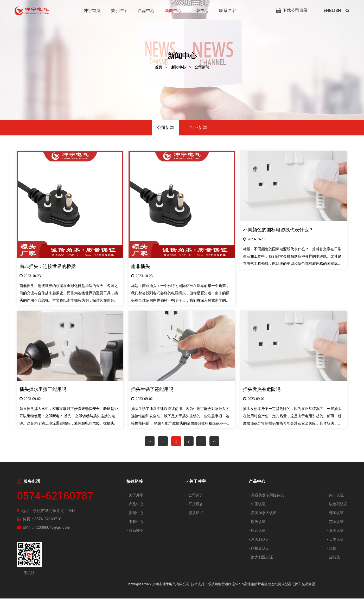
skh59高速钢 (245, 585)
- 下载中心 (135, 522)
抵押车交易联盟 (303, 585)
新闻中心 (173, 11)
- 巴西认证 (257, 531)
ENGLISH (332, 11)
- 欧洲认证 (257, 522)
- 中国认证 (257, 505)
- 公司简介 (195, 496)
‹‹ (148, 441)
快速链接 (135, 482)
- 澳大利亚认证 (261, 558)
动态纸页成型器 (280, 585)
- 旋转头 (333, 558)
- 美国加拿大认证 (263, 513)
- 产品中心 (135, 505)
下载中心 (200, 11)
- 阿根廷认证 (259, 549)
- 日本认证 (335, 540)
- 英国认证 (335, 522)
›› (216, 441)
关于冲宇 (119, 11)
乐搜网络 (215, 585)
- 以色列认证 (337, 505)
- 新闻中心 (135, 513)
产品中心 (146, 11)
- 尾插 (332, 549)
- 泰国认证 (335, 531)
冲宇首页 (92, 11)
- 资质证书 (195, 513)
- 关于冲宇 (135, 496)
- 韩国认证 (335, 513)
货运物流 (228, 585)
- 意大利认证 (259, 540)
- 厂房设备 (195, 505)
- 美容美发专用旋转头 (266, 496)
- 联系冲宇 (135, 531)
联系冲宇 (227, 11)
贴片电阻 (261, 585)
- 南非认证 (335, 496)
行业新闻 (199, 127)
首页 (158, 67)
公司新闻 (202, 67)
